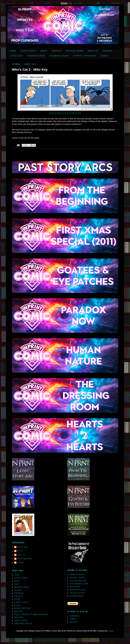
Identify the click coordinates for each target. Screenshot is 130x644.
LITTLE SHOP (16, 56)
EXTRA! (17, 605)
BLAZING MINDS (76, 596)
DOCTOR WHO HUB (78, 581)
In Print (20, 551)
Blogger (111, 631)
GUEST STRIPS (21, 621)
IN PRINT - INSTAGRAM (85, 56)
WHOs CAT (93, 51)
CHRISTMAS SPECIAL (23, 624)
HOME (13, 51)
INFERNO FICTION (77, 590)
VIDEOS (104, 56)
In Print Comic (23, 547)
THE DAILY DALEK (77, 593)
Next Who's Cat (74, 113)
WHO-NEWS (75, 587)
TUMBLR (73, 619)
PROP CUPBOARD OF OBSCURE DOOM (31, 614)
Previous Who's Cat (58, 113)
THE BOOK (19, 593)
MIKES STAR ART (77, 575)
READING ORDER (75, 51)
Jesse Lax (21, 555)
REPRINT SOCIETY (78, 578)
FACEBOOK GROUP (59, 56)
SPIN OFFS (19, 617)
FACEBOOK (74, 616)
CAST (16, 584)
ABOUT (44, 51)
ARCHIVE (18, 590)
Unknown (21, 562)
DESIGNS (107, 51)
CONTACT (57, 51)
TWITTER (73, 622)
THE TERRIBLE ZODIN (79, 584)
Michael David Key (24, 559)
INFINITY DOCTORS (23, 608)
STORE (17, 599)
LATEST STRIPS (28, 51)
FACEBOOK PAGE (36, 56)
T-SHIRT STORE (21, 602)
